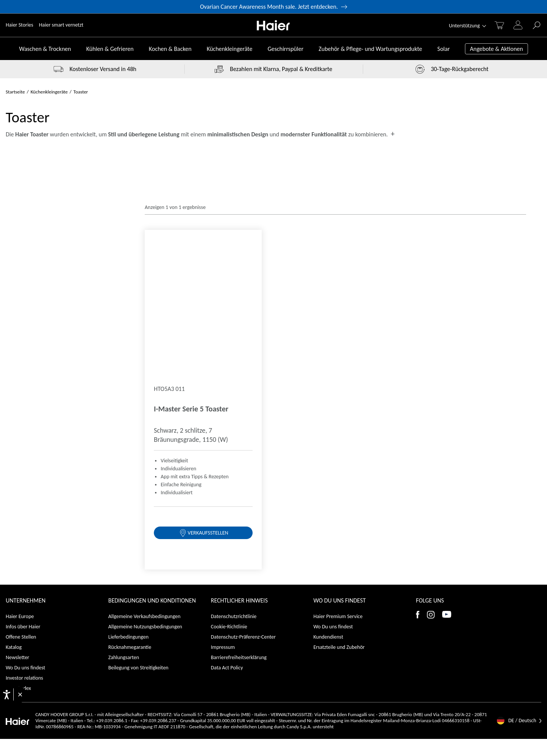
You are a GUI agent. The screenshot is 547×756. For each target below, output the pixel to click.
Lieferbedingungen (128, 316)
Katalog (14, 326)
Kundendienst (328, 316)
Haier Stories (20, 25)
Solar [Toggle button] (443, 49)
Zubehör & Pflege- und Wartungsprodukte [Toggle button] (371, 49)
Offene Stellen (21, 316)
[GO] (537, 25)
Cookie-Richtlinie (229, 305)
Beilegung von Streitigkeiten (138, 346)
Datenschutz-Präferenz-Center (243, 316)
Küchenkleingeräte (49, 92)
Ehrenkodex (18, 367)
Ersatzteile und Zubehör (339, 326)
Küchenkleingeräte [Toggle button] (229, 49)
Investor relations (25, 357)
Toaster (81, 92)
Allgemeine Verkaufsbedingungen (144, 295)
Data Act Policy (227, 346)
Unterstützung (464, 26)
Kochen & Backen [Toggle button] (170, 49)
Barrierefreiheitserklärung (239, 336)
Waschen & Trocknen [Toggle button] (45, 49)
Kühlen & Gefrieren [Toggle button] (110, 49)
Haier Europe (20, 295)
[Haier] (273, 25)
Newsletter (17, 336)
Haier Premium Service (338, 295)
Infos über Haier (23, 305)
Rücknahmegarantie (130, 326)
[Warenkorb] (499, 25)
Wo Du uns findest (25, 346)
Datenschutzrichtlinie (234, 295)
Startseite (15, 92)
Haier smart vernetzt (61, 25)
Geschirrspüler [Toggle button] (285, 49)
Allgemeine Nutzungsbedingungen (145, 305)
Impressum (223, 326)
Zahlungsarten (124, 336)
